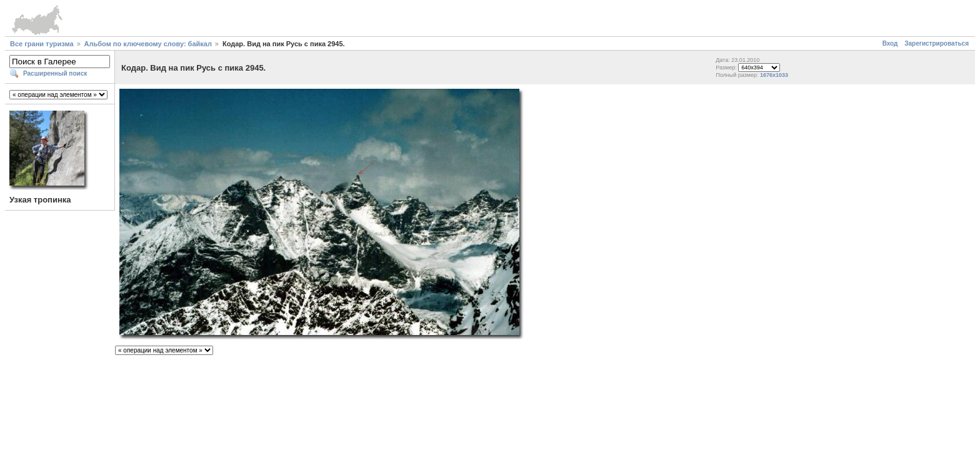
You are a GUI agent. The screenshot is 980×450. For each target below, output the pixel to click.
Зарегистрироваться (937, 43)
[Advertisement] (490, 387)
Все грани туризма (42, 44)
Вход (890, 43)
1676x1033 (774, 75)
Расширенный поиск (55, 73)
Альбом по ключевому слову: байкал (148, 44)
